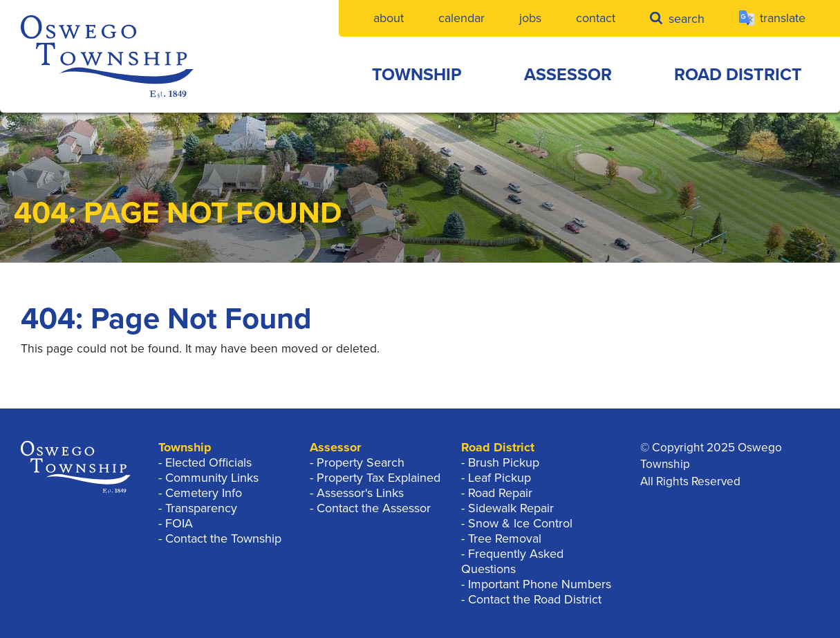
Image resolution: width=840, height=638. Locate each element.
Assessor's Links (360, 493)
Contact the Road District (535, 599)
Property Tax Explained (379, 478)
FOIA (179, 523)
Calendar (461, 18)
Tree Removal (505, 538)
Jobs (530, 18)
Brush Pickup (504, 462)
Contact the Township (223, 538)
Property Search (361, 462)
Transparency (201, 508)
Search (677, 18)
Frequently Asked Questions (512, 561)
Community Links (212, 478)
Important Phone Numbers (540, 584)
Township (417, 75)
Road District (738, 75)
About (389, 18)
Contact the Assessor (374, 508)
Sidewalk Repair (511, 508)
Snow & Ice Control (520, 523)
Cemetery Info (204, 493)
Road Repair (500, 493)
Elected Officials (208, 462)
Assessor (568, 75)
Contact (596, 18)
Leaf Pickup (500, 478)
